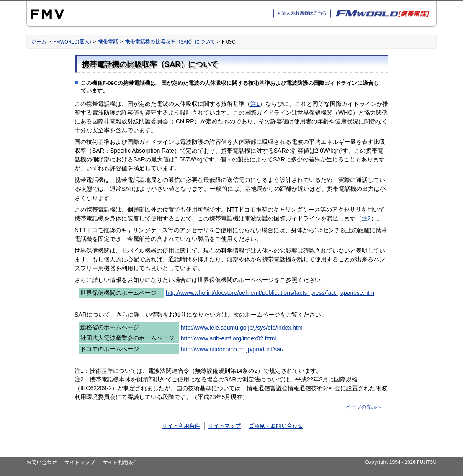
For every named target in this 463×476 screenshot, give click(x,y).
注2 (366, 218)
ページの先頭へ (364, 407)
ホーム (39, 41)
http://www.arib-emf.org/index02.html (229, 338)
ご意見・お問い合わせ (276, 426)
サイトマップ (224, 426)
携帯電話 (108, 41)
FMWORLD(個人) (72, 41)
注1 (255, 104)
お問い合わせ (41, 462)
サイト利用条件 (181, 426)
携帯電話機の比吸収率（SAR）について (170, 41)
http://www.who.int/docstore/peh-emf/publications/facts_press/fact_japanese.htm (270, 293)
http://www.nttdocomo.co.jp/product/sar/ (232, 349)
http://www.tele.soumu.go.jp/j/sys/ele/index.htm (242, 328)
